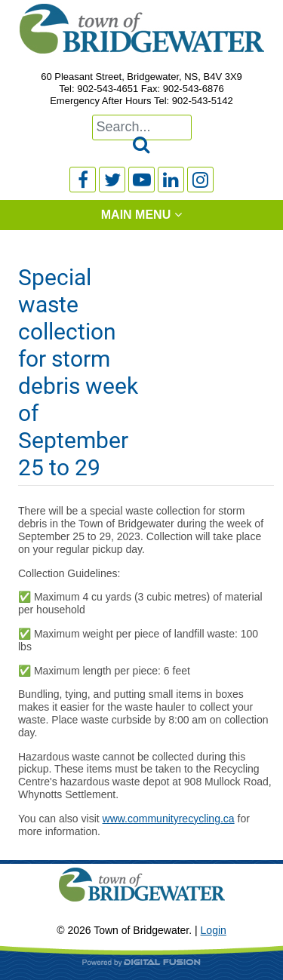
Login (214, 930)
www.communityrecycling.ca (169, 819)
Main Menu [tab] (136, 215)
